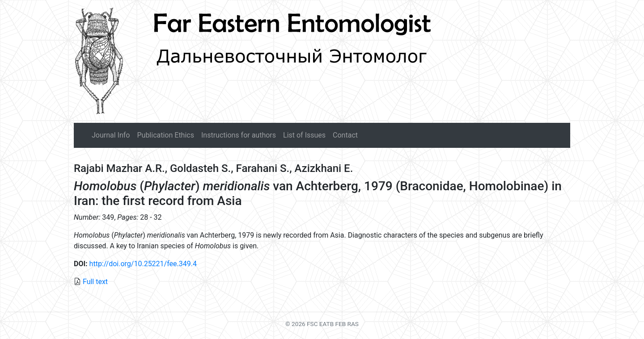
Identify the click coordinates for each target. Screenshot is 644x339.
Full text (95, 282)
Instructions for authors (239, 135)
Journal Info (111, 135)
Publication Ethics (165, 135)
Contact (345, 135)
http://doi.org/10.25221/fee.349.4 (143, 264)
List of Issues (304, 135)
